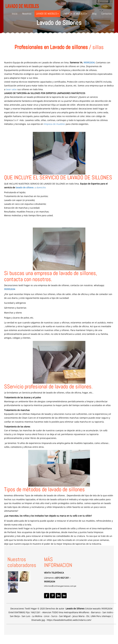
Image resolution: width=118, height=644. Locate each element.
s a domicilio (39, 187)
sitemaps (106, 616)
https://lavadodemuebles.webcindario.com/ (69, 620)
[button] (47, 14)
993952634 (89, 62)
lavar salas (11, 89)
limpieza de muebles (54, 124)
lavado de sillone (24, 187)
